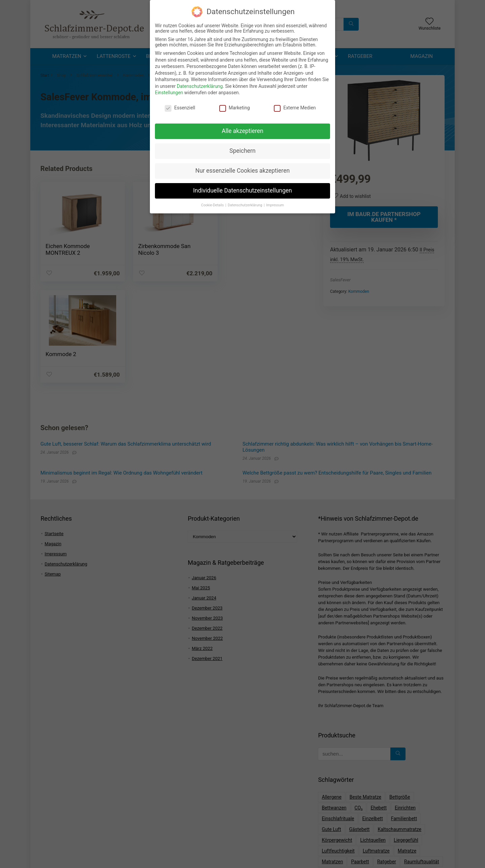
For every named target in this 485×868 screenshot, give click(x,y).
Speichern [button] (242, 149)
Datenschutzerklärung (200, 84)
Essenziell (180, 106)
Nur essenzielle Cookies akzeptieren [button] (243, 169)
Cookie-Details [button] (213, 203)
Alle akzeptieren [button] (243, 129)
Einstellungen (169, 91)
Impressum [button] (275, 203)
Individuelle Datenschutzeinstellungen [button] (242, 189)
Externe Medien (295, 106)
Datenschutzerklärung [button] (245, 203)
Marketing (235, 106)
